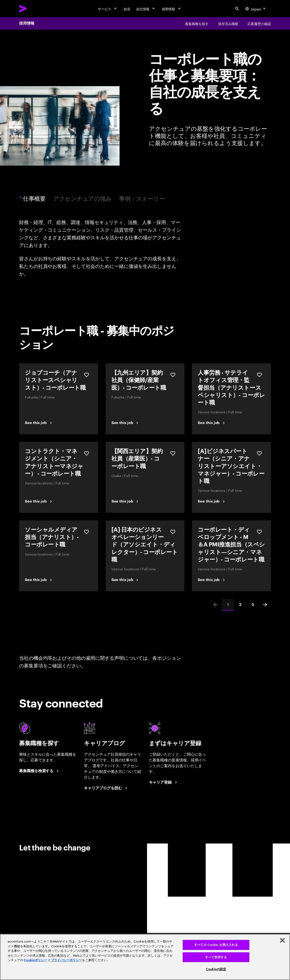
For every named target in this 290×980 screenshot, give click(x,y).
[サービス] (108, 9)
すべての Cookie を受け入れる (216, 945)
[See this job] (39, 423)
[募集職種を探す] (197, 23)
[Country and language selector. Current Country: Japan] (256, 9)
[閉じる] (282, 940)
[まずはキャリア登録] (164, 782)
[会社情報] (146, 9)
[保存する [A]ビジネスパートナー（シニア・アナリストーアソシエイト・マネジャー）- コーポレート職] (259, 453)
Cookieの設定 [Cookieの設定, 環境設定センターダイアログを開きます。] (216, 969)
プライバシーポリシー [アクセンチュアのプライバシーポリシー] (66, 960)
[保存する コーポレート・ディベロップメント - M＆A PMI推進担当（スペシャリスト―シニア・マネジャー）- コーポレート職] (259, 532)
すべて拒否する (216, 957)
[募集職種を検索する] (40, 771)
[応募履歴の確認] (259, 23)
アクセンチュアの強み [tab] (82, 198)
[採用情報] (172, 9)
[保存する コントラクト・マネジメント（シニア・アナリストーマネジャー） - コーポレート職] (87, 453)
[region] (145, 957)
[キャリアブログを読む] (106, 788)
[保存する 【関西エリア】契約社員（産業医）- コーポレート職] (173, 453)
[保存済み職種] (228, 23)
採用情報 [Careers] (27, 23)
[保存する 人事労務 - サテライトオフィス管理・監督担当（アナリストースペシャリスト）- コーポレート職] (259, 375)
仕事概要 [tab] (35, 198)
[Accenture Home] (34, 9)
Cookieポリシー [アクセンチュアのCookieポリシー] (36, 960)
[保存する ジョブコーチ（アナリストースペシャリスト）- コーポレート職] (87, 375)
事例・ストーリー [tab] (142, 198)
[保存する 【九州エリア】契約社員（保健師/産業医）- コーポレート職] (173, 375)
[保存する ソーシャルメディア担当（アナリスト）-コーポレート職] (87, 532)
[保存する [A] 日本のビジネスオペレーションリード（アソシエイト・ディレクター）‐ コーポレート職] (173, 532)
